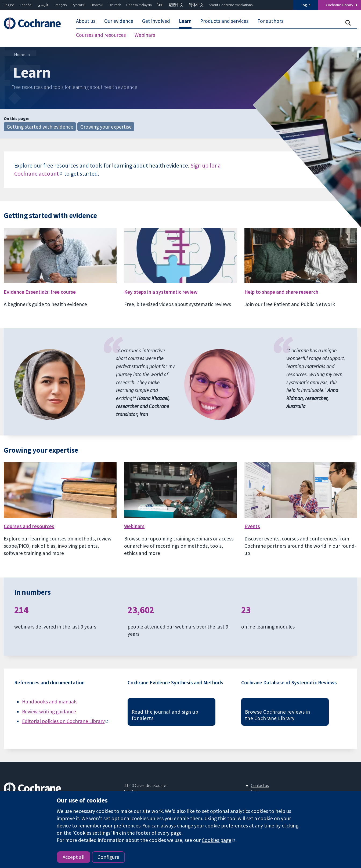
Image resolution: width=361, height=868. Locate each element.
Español (26, 5)
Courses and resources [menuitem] (101, 35)
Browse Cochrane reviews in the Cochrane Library (277, 715)
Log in (306, 5)
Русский (79, 5)
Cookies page (216, 840)
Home (20, 55)
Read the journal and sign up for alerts (165, 715)
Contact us (260, 785)
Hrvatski (97, 5)
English (9, 5)
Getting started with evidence (40, 127)
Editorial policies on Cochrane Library (63, 721)
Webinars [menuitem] (145, 35)
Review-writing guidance (49, 711)
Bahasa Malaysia (139, 5)
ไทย (160, 5)
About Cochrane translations (231, 5)
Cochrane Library (340, 5)
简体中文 (196, 5)
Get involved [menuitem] (156, 21)
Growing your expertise (106, 127)
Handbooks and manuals (50, 702)
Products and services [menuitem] (224, 21)
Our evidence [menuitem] (119, 21)
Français (60, 5)
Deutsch (115, 5)
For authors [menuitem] (270, 21)
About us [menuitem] (86, 21)
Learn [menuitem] (185, 21)
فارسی (43, 5)
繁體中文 (176, 5)
